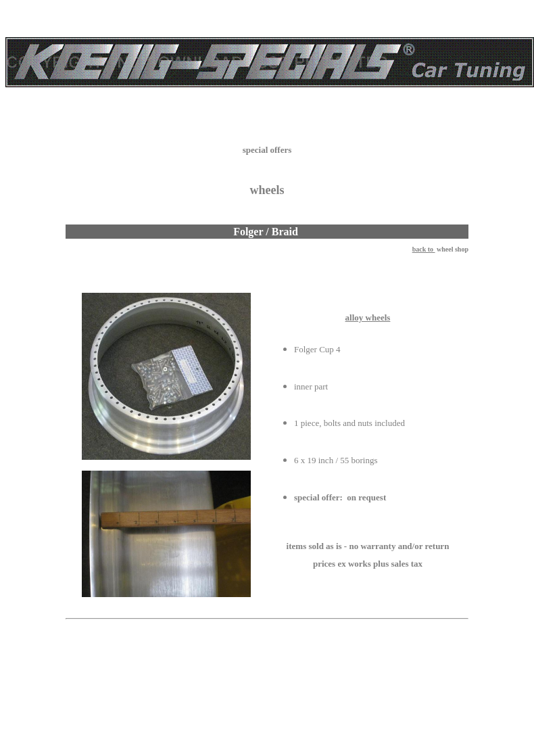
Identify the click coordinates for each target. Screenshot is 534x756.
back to (424, 249)
